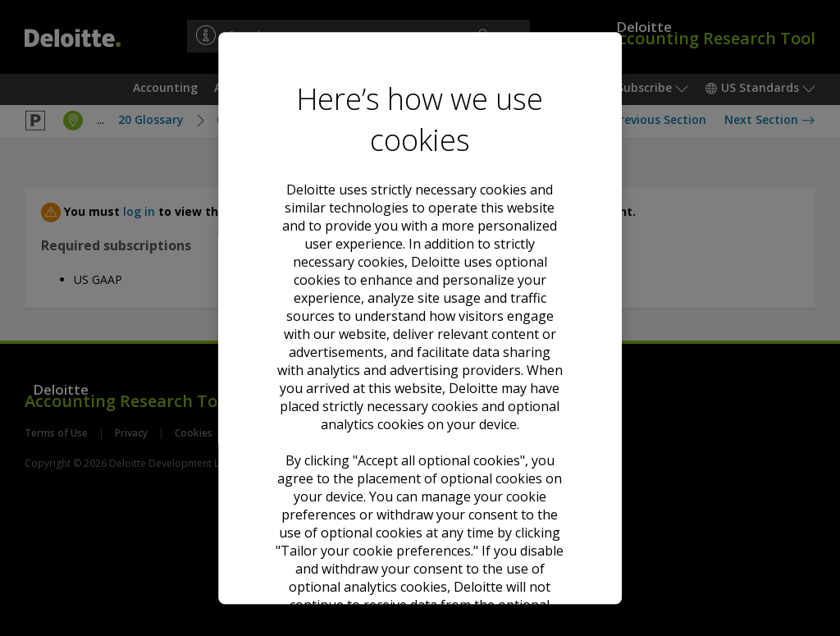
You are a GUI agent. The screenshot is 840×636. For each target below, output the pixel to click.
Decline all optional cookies (420, 467)
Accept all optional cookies (420, 407)
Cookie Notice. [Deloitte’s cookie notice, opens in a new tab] (491, 319)
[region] (420, 318)
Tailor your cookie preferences (420, 526)
